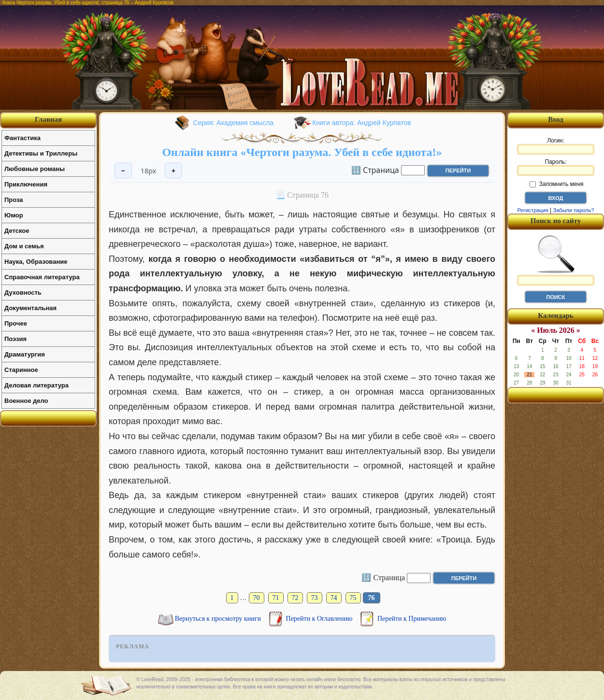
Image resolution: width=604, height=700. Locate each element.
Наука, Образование (36, 262)
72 (295, 598)
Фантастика (22, 138)
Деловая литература (36, 385)
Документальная (30, 308)
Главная (48, 119)
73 (315, 598)
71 (276, 598)
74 (334, 598)
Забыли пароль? (574, 210)
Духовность (23, 293)
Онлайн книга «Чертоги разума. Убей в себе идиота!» (302, 152)
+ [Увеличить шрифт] (173, 171)
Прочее (16, 323)
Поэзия (15, 339)
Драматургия (25, 354)
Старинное (21, 370)
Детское (17, 231)
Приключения (26, 184)
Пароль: (556, 167)
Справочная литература (42, 277)
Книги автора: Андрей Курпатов (362, 123)
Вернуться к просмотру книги (219, 619)
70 (257, 598)
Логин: (556, 146)
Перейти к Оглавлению (320, 619)
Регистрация (532, 210)
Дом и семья (24, 246)
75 (353, 598)
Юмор (14, 215)
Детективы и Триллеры (41, 153)
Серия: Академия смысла (233, 123)
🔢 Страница (375, 170)
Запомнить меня (556, 184)
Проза (14, 200)
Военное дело (26, 401)
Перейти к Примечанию (412, 619)
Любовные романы (35, 169)
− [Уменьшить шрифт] (123, 171)
